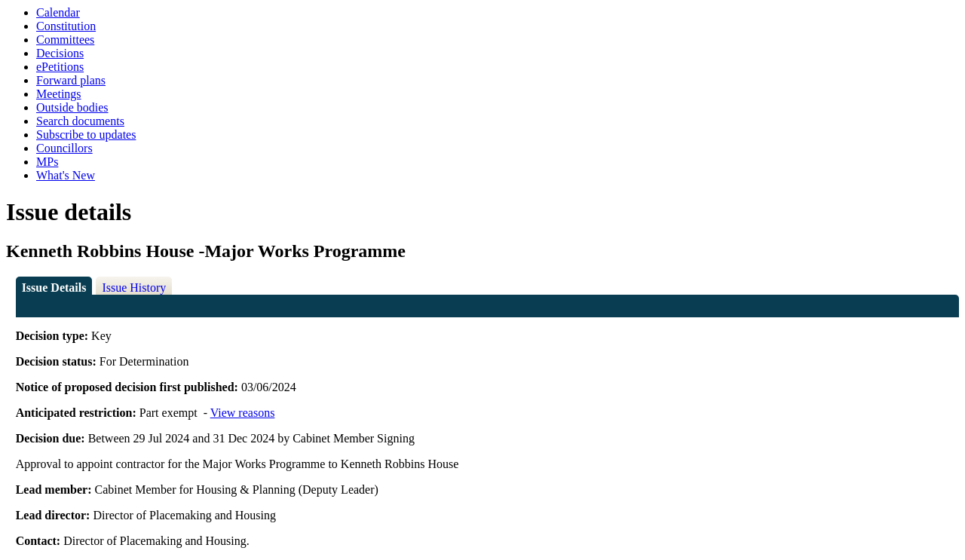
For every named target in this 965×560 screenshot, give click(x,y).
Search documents (80, 121)
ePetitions (60, 67)
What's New (66, 175)
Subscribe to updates (86, 135)
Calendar (58, 12)
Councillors (64, 148)
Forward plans (71, 80)
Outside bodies (72, 107)
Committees (65, 40)
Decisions (60, 53)
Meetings (59, 94)
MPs (47, 162)
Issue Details (54, 288)
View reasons (243, 413)
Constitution (66, 26)
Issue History (134, 288)
